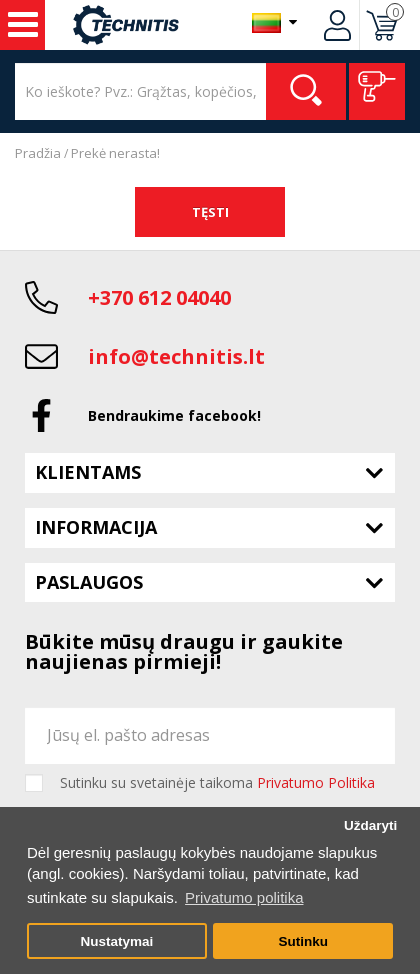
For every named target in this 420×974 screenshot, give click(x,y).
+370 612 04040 (159, 297)
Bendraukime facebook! (174, 415)
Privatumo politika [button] (244, 897)
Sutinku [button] (303, 941)
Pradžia (38, 153)
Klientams (88, 472)
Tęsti (210, 212)
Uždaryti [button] (370, 825)
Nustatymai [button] (116, 941)
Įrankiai (23, 25)
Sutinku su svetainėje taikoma (217, 783)
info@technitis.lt (176, 356)
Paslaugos (89, 582)
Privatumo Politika (316, 782)
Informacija (96, 527)
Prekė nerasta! (115, 153)
